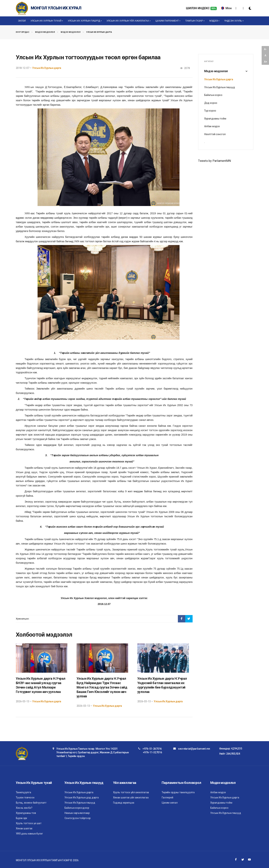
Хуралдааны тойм (215, 119)
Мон (226, 8)
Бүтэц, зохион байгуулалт (31, 803)
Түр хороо (210, 111)
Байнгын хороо (213, 95)
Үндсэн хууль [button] (233, 21)
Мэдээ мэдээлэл (45, 32)
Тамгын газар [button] (194, 21)
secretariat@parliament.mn (194, 749)
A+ (266, 62)
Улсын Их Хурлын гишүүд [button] (84, 21)
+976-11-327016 (152, 752)
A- (265, 49)
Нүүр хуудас (23, 32)
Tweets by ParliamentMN (215, 161)
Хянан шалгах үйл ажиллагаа (131, 797)
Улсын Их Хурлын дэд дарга (82, 797)
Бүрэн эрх (21, 818)
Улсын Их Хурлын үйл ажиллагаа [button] (128, 21)
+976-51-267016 (152, 749)
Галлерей (167, 797)
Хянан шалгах (24, 828)
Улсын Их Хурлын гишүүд (220, 87)
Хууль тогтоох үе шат (29, 823)
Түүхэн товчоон (25, 797)
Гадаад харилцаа (124, 803)
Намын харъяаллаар (77, 813)
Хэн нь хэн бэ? (24, 808)
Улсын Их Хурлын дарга (99, 32)
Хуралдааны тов (26, 813)
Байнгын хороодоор (77, 808)
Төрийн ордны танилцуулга (178, 792)
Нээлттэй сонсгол (215, 134)
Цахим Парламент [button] (167, 21)
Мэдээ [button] (214, 21)
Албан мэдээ (212, 126)
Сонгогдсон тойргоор (78, 818)
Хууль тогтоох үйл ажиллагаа (131, 792)
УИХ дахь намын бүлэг (29, 834)
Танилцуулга (23, 792)
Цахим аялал (170, 803)
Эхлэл (22, 21)
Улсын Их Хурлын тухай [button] (46, 21)
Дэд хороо (211, 103)
